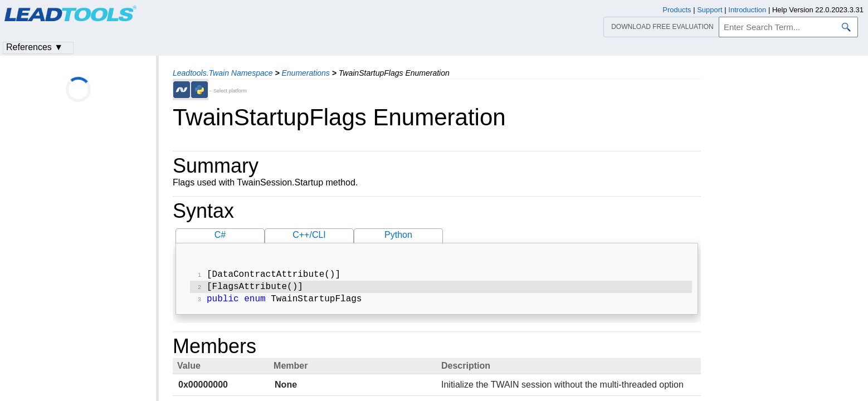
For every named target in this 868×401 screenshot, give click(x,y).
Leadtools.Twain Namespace (223, 73)
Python (398, 235)
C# (220, 235)
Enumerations (305, 73)
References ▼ (35, 47)
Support (710, 10)
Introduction (747, 10)
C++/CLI (309, 235)
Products (677, 10)
